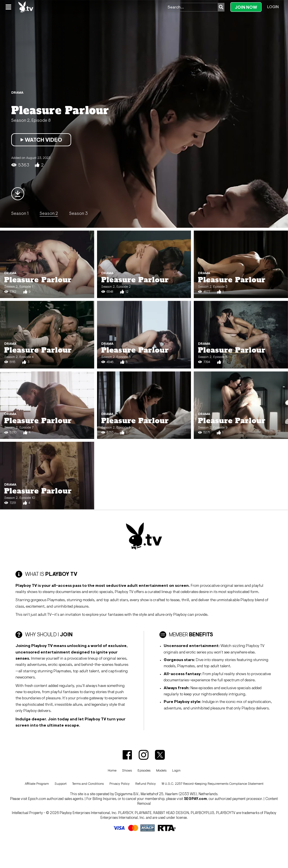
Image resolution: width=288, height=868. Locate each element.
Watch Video (41, 140)
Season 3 (78, 213)
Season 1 (20, 213)
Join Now (246, 7)
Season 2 (49, 213)
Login (273, 7)
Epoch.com (37, 799)
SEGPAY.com (195, 799)
